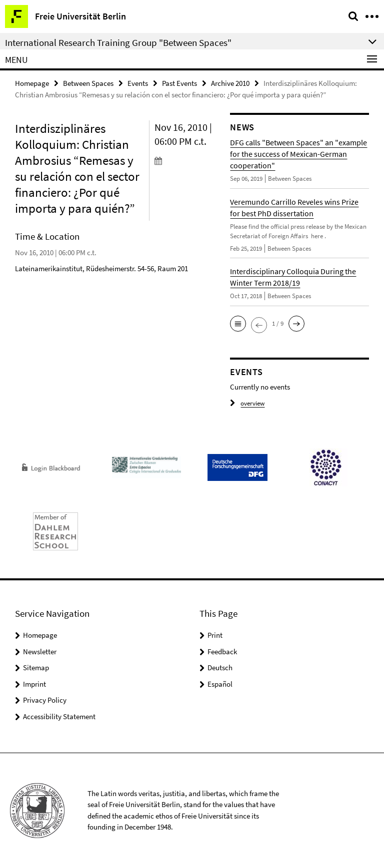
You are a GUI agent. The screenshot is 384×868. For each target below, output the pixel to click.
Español (220, 684)
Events (138, 83)
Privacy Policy (45, 700)
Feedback (222, 651)
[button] (238, 324)
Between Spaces (88, 83)
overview (247, 403)
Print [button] (215, 635)
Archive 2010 (230, 83)
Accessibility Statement (59, 716)
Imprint (34, 684)
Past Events (179, 83)
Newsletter (40, 651)
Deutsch (220, 667)
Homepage (32, 83)
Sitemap (36, 667)
